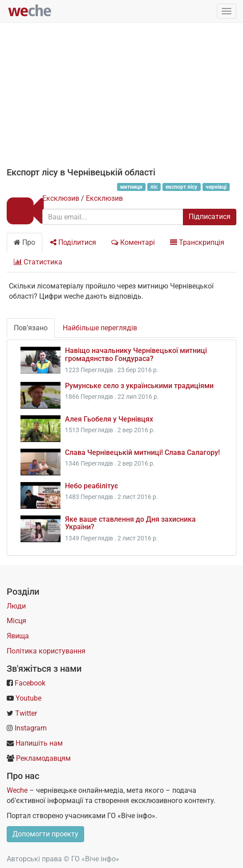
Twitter (26, 713)
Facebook (30, 683)
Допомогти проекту (45, 834)
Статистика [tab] (38, 262)
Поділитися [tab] (73, 242)
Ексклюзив (61, 198)
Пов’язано (31, 328)
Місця (16, 621)
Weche (17, 790)
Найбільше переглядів (100, 328)
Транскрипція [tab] (197, 242)
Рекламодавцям (43, 758)
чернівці (216, 187)
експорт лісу (181, 187)
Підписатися (210, 217)
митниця (131, 187)
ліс (154, 187)
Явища (18, 636)
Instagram (31, 728)
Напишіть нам (39, 743)
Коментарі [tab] (133, 242)
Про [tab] (24, 242)
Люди (16, 606)
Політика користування (46, 651)
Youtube (28, 698)
